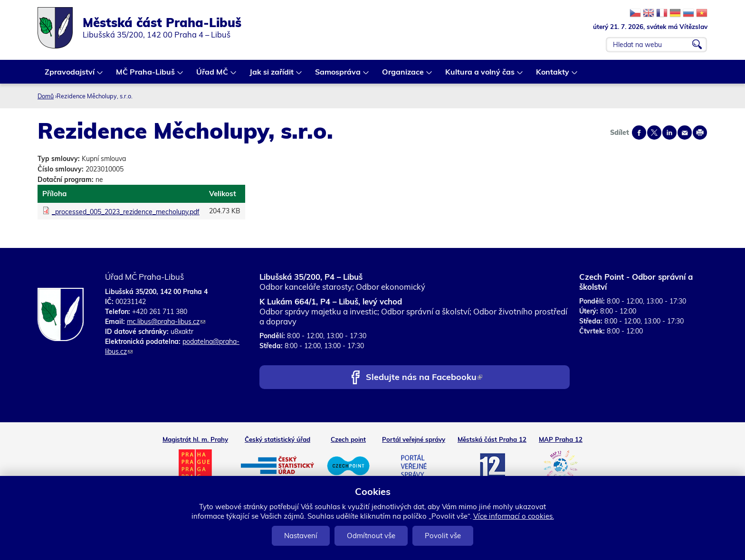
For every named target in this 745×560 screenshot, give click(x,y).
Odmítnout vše (371, 536)
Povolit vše (443, 536)
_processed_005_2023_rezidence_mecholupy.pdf (126, 212)
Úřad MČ (213, 75)
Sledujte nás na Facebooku (424, 378)
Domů (46, 96)
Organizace (403, 75)
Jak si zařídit (272, 75)
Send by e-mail (685, 133)
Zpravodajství (70, 75)
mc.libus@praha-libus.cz (166, 322)
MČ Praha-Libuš (146, 75)
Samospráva (338, 75)
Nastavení (301, 536)
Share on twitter (654, 133)
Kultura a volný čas (480, 75)
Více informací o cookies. (514, 516)
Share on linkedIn (669, 133)
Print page (700, 133)
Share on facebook (639, 133)
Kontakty (553, 75)
